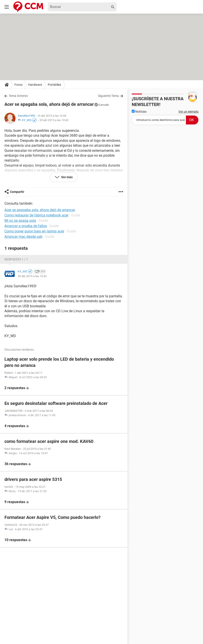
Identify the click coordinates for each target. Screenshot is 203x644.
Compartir (17, 192)
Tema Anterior (18, 96)
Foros (18, 85)
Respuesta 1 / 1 (16, 259)
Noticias (139, 112)
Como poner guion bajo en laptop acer (34, 231)
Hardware (35, 85)
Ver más (67, 177)
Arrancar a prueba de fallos (26, 226)
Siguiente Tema (108, 96)
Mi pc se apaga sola (20, 221)
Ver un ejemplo (188, 112)
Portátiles (54, 85)
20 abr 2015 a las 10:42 (54, 120)
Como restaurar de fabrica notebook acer (36, 215)
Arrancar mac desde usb (23, 237)
